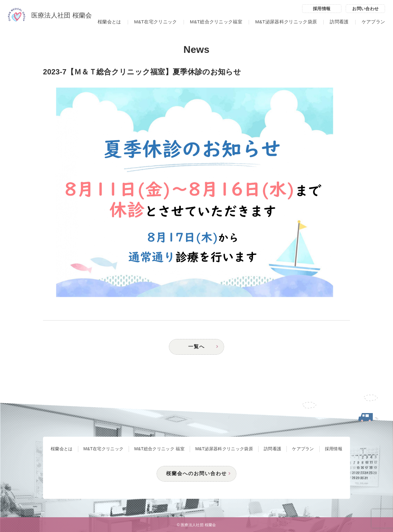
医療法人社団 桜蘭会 (50, 16)
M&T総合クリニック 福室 (159, 449)
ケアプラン (374, 22)
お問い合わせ (365, 9)
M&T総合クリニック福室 (216, 22)
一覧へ (196, 347)
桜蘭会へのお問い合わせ (196, 473)
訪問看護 (339, 22)
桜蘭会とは (109, 22)
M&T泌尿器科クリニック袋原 (286, 22)
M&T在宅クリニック (156, 22)
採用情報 (322, 9)
